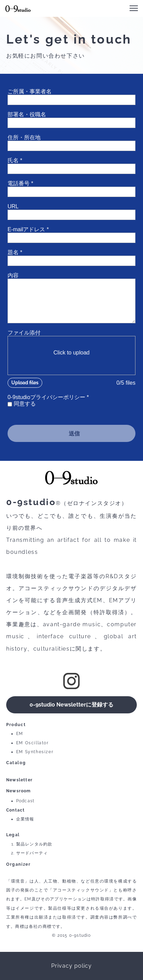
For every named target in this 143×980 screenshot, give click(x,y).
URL (13, 206)
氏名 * (15, 160)
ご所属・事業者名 (30, 91)
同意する (25, 404)
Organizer (18, 864)
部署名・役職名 (27, 114)
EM (20, 734)
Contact (15, 810)
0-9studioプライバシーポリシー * (48, 397)
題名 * (15, 252)
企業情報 (25, 819)
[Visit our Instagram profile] (71, 681)
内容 (13, 275)
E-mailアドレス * (28, 229)
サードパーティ (32, 853)
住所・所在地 (24, 137)
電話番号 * (20, 183)
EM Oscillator (32, 743)
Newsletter (19, 780)
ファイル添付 (24, 333)
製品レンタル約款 (34, 844)
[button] (134, 8)
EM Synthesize (34, 752)
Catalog (16, 763)
